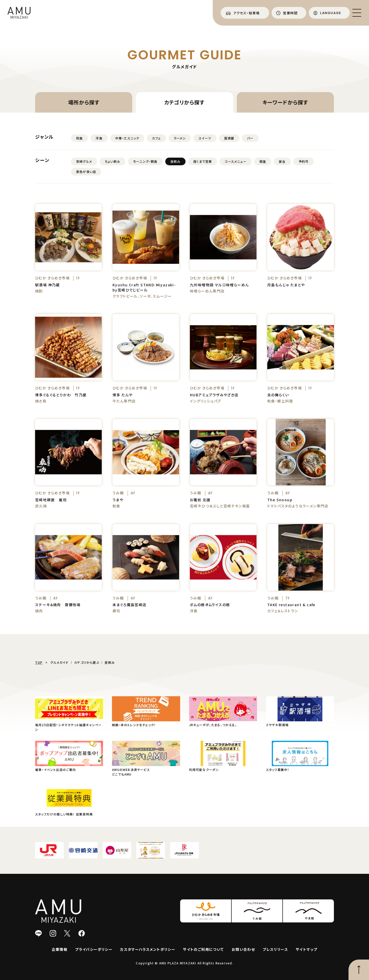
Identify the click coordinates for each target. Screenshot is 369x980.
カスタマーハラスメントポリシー (148, 949)
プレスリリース (275, 949)
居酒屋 (229, 138)
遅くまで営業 (203, 161)
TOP (39, 662)
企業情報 (60, 949)
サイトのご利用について (203, 949)
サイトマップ (306, 949)
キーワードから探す (285, 102)
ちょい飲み (112, 161)
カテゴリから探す (184, 102)
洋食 (99, 138)
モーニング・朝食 (145, 161)
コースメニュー (235, 161)
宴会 (282, 161)
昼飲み (176, 161)
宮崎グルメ (84, 161)
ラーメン (180, 138)
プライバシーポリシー (94, 949)
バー (250, 138)
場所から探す (84, 102)
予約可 (304, 161)
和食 (79, 138)
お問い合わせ (243, 949)
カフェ (156, 138)
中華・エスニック (127, 138)
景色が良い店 (86, 172)
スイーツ (205, 138)
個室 (263, 161)
